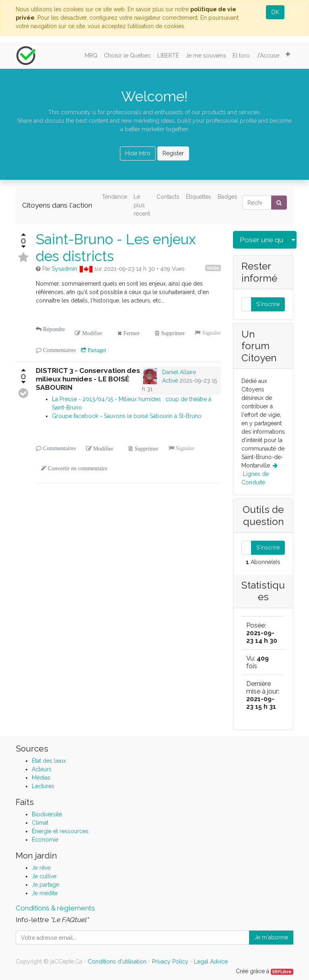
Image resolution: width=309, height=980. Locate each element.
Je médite (45, 893)
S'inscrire (268, 304)
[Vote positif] (23, 235)
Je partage (45, 885)
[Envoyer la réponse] (23, 393)
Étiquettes (199, 197)
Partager (96, 350)
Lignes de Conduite (260, 474)
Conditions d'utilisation (117, 961)
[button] (288, 54)
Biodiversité (47, 814)
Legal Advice (211, 961)
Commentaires (59, 350)
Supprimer (172, 333)
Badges (228, 197)
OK (275, 12)
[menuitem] (91, 56)
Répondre (53, 329)
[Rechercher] (279, 203)
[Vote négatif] (23, 247)
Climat (40, 823)
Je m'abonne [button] (271, 937)
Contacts (168, 197)
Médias (41, 778)
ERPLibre (282, 972)
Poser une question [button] (262, 240)
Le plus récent (142, 205)
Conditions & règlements (55, 908)
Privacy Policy (170, 961)
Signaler (211, 333)
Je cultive (44, 876)
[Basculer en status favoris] (23, 257)
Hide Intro (138, 153)
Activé (170, 381)
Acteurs (42, 769)
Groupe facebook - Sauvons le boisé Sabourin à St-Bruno (127, 416)
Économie (45, 840)
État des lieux (49, 761)
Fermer (131, 333)
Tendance (114, 197)
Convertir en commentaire (77, 468)
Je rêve (41, 868)
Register (173, 153)
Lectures (43, 786)
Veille (213, 268)
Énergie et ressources (60, 831)
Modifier (91, 333)
